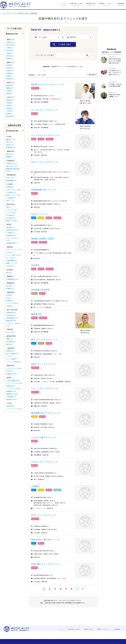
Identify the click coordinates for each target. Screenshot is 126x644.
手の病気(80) (11, 215)
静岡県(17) (10, 88)
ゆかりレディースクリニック (45, 162)
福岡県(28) (10, 100)
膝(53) (8, 207)
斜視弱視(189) (11, 235)
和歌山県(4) (10, 79)
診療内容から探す (76, 4)
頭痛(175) (10, 339)
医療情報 (121, 4)
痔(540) (9, 273)
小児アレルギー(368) (13, 190)
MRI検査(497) (11, 342)
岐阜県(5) (9, 93)
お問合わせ (45, 635)
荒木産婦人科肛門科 (40, 290)
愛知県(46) (10, 85)
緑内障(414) (10, 227)
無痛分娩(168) (11, 321)
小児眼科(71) (11, 233)
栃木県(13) (10, 56)
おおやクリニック (39, 214)
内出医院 (35, 265)
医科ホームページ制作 (74, 635)
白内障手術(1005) (12, 230)
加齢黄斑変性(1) (12, 243)
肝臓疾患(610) (11, 147)
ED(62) (9, 298)
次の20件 (92, 75)
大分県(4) (9, 111)
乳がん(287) (10, 332)
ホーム (64, 4)
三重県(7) (9, 91)
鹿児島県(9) (10, 116)
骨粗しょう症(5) (12, 221)
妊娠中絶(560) (11, 313)
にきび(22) (10, 252)
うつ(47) (9, 356)
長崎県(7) (9, 106)
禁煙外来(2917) (12, 163)
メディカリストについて (28, 635)
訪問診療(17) (11, 406)
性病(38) (9, 295)
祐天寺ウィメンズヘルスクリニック (48, 84)
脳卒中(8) (9, 344)
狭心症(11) (10, 286)
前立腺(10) (10, 306)
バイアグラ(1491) (12, 303)
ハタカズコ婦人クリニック (44, 437)
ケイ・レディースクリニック (45, 388)
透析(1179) (10, 154)
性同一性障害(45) (12, 354)
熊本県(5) (9, 108)
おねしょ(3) (10, 200)
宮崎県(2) (9, 114)
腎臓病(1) (9, 157)
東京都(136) (10, 42)
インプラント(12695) (13, 388)
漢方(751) (10, 142)
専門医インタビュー (107, 4)
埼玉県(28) (10, 50)
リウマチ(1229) (12, 210)
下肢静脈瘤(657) (12, 261)
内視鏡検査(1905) (12, 279)
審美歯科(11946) (12, 394)
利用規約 (59, 635)
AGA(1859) (10, 266)
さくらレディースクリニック (45, 110)
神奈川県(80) (11, 45)
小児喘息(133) (11, 192)
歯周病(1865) (11, 386)
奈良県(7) (9, 76)
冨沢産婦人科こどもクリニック (46, 413)
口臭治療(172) (11, 397)
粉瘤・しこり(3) (12, 263)
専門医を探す (91, 4)
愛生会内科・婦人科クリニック (46, 540)
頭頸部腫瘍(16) (11, 180)
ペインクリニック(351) (14, 409)
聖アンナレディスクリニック (45, 340)
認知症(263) (10, 351)
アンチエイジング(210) (14, 368)
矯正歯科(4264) (12, 399)
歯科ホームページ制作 (91, 635)
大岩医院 (35, 486)
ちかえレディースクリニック (45, 462)
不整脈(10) (10, 288)
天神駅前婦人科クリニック (44, 190)
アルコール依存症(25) (14, 362)
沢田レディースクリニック (43, 364)
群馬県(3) (9, 59)
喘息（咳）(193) (12, 166)
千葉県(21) (10, 48)
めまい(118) (10, 178)
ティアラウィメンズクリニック (46, 135)
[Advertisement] (111, 36)
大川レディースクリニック (43, 515)
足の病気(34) (11, 218)
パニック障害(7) (12, 359)
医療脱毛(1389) (12, 374)
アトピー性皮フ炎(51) (14, 255)
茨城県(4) (9, 53)
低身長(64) (10, 187)
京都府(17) (10, 68)
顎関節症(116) (11, 391)
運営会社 (11, 635)
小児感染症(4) (11, 198)
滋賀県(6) (9, 65)
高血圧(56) (10, 145)
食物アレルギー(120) (13, 195)
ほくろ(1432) (11, 258)
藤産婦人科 (36, 314)
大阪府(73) (10, 71)
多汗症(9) (9, 371)
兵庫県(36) (10, 73)
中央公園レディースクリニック (46, 564)
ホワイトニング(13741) (14, 383)
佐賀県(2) (9, 103)
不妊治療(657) (11, 315)
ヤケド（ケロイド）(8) (14, 250)
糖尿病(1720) (11, 139)
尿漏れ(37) (10, 301)
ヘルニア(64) (11, 213)
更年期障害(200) (12, 318)
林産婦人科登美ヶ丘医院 (43, 239)
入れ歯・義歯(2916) (13, 380)
